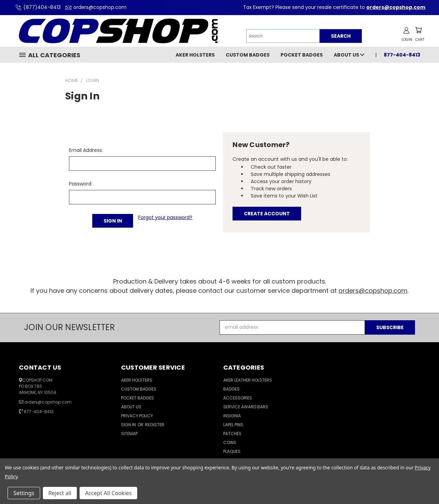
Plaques (232, 451)
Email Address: (86, 150)
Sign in (129, 425)
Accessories (238, 398)
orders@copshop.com (95, 7)
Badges (232, 389)
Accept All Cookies (108, 493)
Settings (24, 493)
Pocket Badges (302, 55)
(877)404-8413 (37, 7)
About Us (349, 55)
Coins (230, 442)
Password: (81, 184)
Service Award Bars (246, 407)
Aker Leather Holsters (248, 380)
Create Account (267, 214)
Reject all (60, 493)
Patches (232, 434)
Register (155, 425)
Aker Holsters (195, 55)
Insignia (232, 416)
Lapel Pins (233, 425)
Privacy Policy (137, 416)
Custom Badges (248, 55)
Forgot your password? (165, 217)
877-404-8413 (402, 55)
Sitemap (129, 434)
